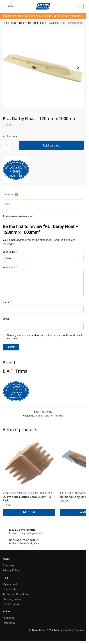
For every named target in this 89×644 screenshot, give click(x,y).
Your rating (10, 252)
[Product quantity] (7, 145)
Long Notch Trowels (73, 493)
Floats (43, 23)
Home (6, 23)
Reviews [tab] (10, 194)
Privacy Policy (11, 570)
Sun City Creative (73, 631)
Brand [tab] (6, 204)
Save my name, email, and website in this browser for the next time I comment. (44, 337)
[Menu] (8, 6)
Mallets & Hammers (14, 493)
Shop (14, 23)
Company (8, 566)
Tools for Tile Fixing (28, 23)
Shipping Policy (12, 599)
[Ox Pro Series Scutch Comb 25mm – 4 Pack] (29, 464)
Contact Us (9, 589)
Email (7, 319)
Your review (10, 267)
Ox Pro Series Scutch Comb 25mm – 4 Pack (27, 499)
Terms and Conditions (16, 594)
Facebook (9, 618)
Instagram (9, 623)
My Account (10, 584)
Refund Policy (11, 604)
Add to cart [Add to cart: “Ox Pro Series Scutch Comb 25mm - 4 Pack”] (29, 512)
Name (7, 302)
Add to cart (51, 145)
